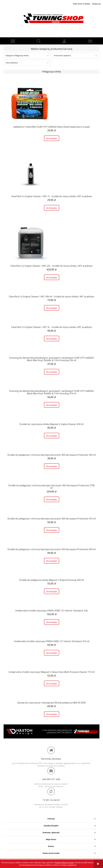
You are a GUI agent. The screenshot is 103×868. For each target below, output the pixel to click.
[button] (13, 41)
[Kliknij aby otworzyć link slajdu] (52, 731)
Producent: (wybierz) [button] (62, 55)
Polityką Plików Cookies (64, 862)
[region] (52, 731)
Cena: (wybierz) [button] (12, 63)
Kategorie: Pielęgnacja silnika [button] (17, 55)
